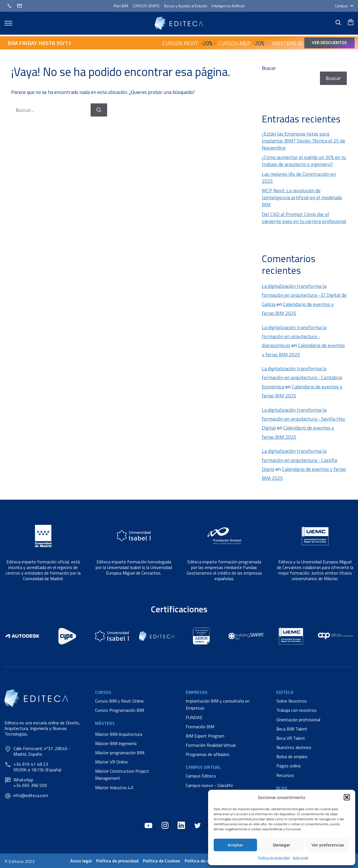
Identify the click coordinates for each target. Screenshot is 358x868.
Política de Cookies (162, 861)
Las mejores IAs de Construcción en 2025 (299, 177)
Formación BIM (200, 727)
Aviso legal (300, 858)
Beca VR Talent (291, 738)
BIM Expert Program (205, 736)
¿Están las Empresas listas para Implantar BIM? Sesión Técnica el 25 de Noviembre (303, 141)
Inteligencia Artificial (228, 6)
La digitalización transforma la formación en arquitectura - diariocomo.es (294, 336)
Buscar (269, 68)
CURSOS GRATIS (146, 6)
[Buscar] (99, 110)
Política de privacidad (274, 858)
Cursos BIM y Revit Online (119, 701)
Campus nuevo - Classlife (209, 785)
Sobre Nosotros (292, 701)
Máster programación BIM (120, 753)
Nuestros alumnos (294, 747)
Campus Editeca (201, 776)
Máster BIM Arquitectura (119, 734)
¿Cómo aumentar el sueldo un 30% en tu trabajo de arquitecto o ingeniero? (304, 161)
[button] (347, 797)
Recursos (285, 775)
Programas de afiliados (208, 754)
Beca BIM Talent (292, 729)
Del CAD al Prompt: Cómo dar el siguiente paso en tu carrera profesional (304, 218)
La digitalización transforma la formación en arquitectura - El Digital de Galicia (304, 295)
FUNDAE (194, 717)
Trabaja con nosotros (296, 710)
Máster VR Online (111, 762)
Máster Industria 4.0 (114, 788)
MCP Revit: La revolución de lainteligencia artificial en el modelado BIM (302, 197)
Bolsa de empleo (292, 756)
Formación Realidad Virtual (211, 745)
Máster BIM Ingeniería (116, 743)
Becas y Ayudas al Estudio (186, 6)
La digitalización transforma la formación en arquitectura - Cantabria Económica (302, 378)
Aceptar (235, 845)
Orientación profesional (298, 720)
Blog (282, 788)
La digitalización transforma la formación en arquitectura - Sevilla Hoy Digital (303, 419)
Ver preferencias (328, 845)
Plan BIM (121, 6)
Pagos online (288, 766)
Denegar (282, 845)
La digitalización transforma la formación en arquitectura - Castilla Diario (299, 460)
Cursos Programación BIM (120, 710)
